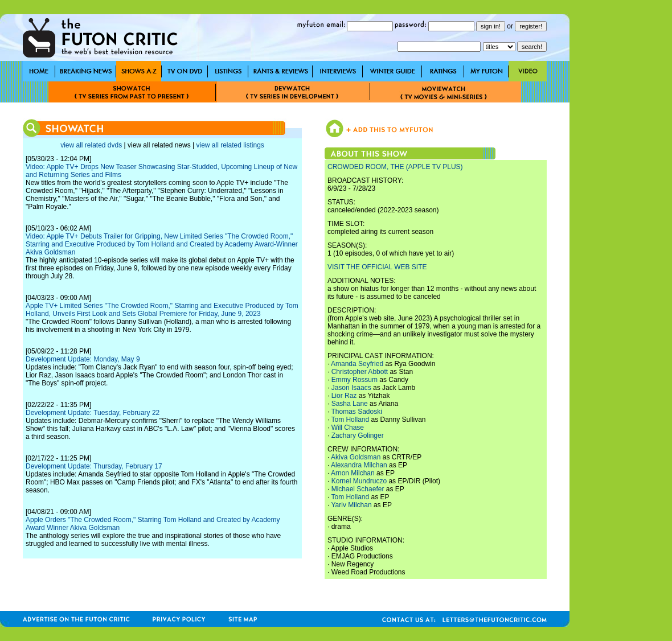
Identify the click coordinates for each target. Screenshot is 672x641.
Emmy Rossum (355, 380)
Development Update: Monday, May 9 (83, 359)
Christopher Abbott (360, 372)
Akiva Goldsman (356, 457)
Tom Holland (350, 420)
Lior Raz (344, 396)
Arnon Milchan (353, 473)
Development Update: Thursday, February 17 (94, 466)
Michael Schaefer (358, 489)
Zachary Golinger (358, 435)
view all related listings (230, 145)
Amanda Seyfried (357, 364)
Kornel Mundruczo (359, 481)
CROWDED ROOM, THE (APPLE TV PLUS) (395, 167)
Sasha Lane (350, 404)
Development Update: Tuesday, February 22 (93, 413)
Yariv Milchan (351, 505)
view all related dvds (91, 145)
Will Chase (348, 428)
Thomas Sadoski (356, 412)
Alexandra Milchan (359, 465)
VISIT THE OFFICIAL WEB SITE (377, 267)
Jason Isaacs (351, 388)
